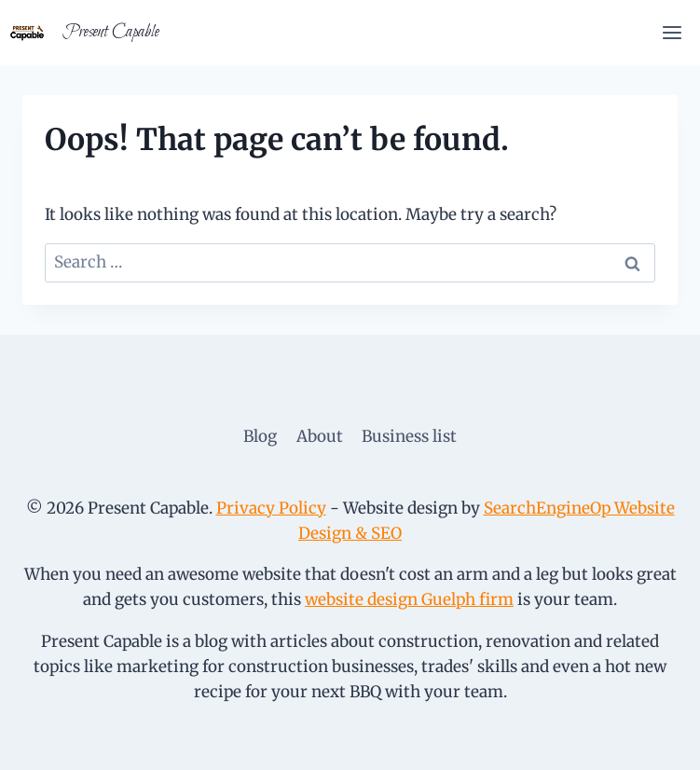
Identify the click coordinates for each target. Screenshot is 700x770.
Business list (409, 436)
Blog (260, 436)
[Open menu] (672, 32)
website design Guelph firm (409, 599)
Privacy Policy (271, 508)
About (320, 436)
